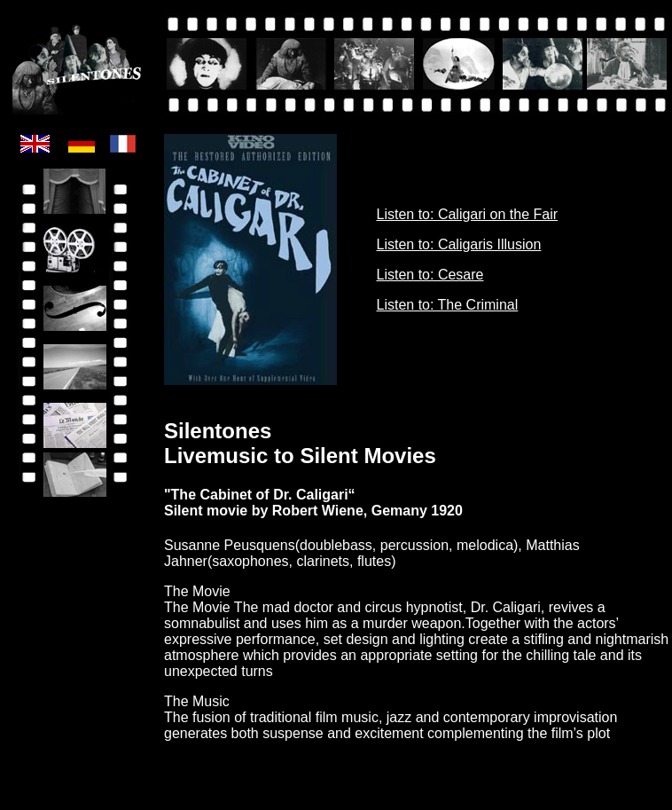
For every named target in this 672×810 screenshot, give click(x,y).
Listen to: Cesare (430, 275)
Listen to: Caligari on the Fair (468, 214)
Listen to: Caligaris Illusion (459, 244)
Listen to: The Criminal (448, 305)
